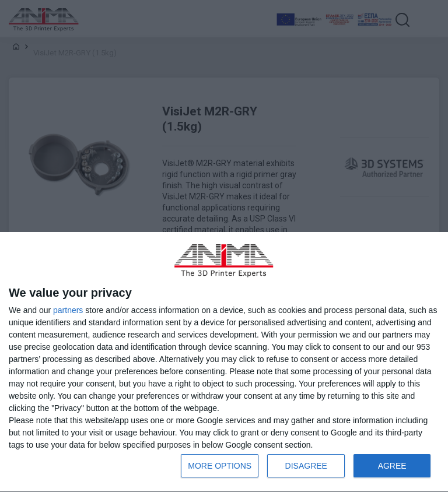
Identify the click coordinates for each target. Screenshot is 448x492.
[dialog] (224, 362)
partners (68, 310)
